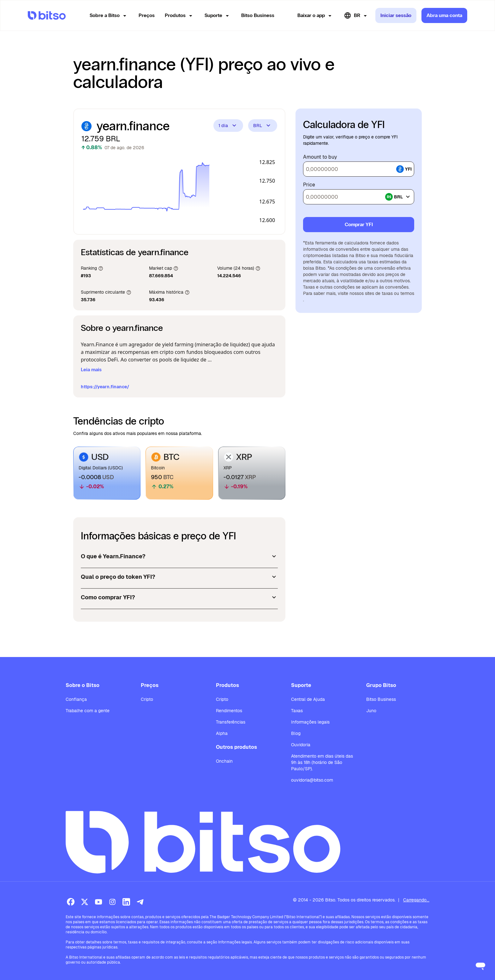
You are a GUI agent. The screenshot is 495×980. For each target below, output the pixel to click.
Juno (371, 711)
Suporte (218, 16)
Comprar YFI (359, 224)
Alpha (222, 733)
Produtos (180, 16)
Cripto (147, 699)
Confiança (76, 699)
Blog (296, 733)
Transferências (231, 722)
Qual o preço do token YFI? (179, 577)
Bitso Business (258, 15)
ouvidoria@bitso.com (312, 780)
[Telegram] (140, 902)
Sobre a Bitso (109, 16)
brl (398, 197)
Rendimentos (229, 711)
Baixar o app (316, 16)
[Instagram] (112, 902)
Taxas (297, 711)
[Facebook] (71, 902)
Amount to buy (320, 157)
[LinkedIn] (126, 902)
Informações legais (310, 722)
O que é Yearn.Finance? (179, 556)
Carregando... (416, 900)
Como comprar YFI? (179, 597)
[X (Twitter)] (85, 902)
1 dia (228, 126)
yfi (404, 169)
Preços (147, 15)
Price (309, 185)
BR (356, 16)
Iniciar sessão (396, 15)
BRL (263, 126)
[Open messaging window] (480, 965)
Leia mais (91, 370)
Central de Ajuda (308, 699)
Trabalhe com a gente (88, 711)
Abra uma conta (444, 15)
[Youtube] (98, 902)
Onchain (224, 761)
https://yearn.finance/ (105, 387)
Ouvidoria (301, 745)
